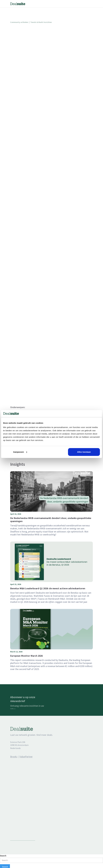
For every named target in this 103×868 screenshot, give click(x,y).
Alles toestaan (84, 452)
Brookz (14, 760)
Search (3, 856)
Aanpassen (20, 452)
